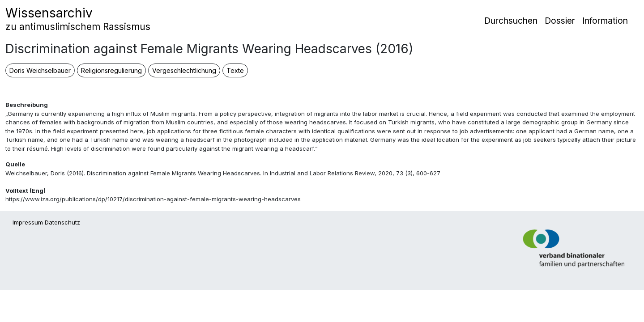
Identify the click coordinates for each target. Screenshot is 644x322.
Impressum (28, 222)
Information (605, 21)
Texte (235, 70)
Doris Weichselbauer (40, 70)
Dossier (560, 21)
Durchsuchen (511, 21)
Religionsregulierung (111, 70)
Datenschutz (62, 222)
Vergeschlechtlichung (184, 70)
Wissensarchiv (78, 19)
